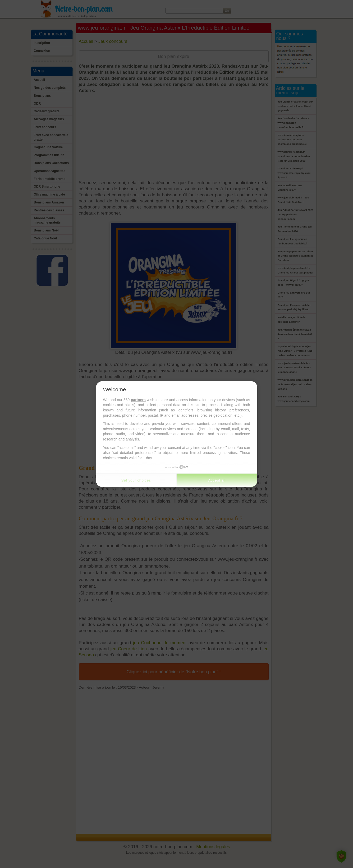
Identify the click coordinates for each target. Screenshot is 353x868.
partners (138, 400)
